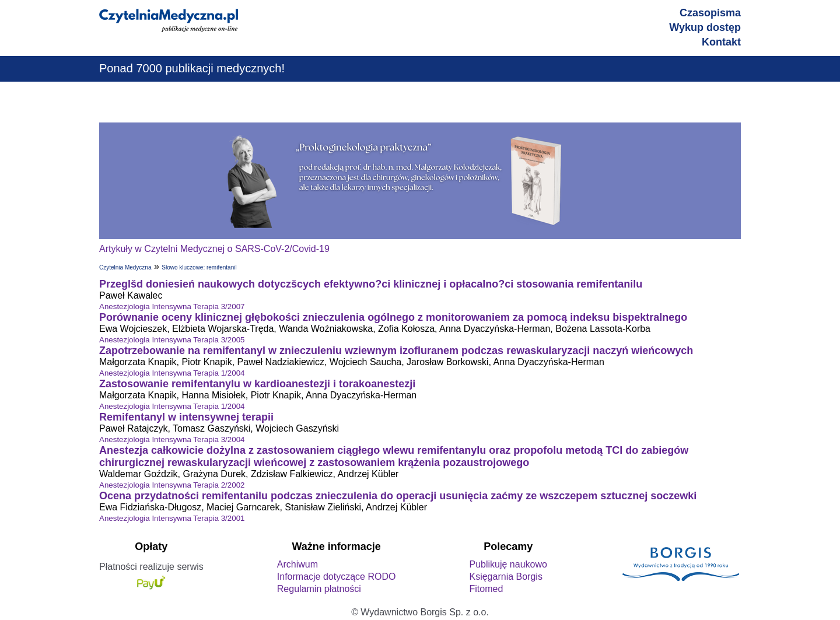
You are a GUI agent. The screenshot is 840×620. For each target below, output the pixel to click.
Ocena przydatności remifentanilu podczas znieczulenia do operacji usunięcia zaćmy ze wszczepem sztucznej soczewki (398, 496)
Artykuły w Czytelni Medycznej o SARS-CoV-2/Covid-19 (214, 249)
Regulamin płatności (319, 589)
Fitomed (486, 589)
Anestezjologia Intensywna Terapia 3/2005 (172, 340)
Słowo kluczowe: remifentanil (199, 267)
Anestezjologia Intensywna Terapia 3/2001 (172, 518)
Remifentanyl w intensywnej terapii (186, 417)
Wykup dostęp (705, 27)
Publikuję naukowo (508, 564)
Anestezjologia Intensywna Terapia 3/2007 (172, 307)
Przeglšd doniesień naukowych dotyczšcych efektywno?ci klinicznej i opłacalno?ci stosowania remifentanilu (371, 284)
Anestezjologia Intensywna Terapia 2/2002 (172, 485)
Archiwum (297, 564)
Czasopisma (710, 13)
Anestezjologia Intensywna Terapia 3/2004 (172, 439)
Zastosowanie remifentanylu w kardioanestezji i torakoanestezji (257, 384)
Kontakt (721, 42)
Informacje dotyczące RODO (337, 577)
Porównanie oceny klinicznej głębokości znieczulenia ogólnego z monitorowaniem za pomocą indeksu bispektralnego (393, 317)
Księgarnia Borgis (505, 577)
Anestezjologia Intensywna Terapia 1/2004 (172, 373)
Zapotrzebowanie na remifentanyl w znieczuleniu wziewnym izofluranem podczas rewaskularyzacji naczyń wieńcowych (396, 351)
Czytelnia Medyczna (125, 267)
